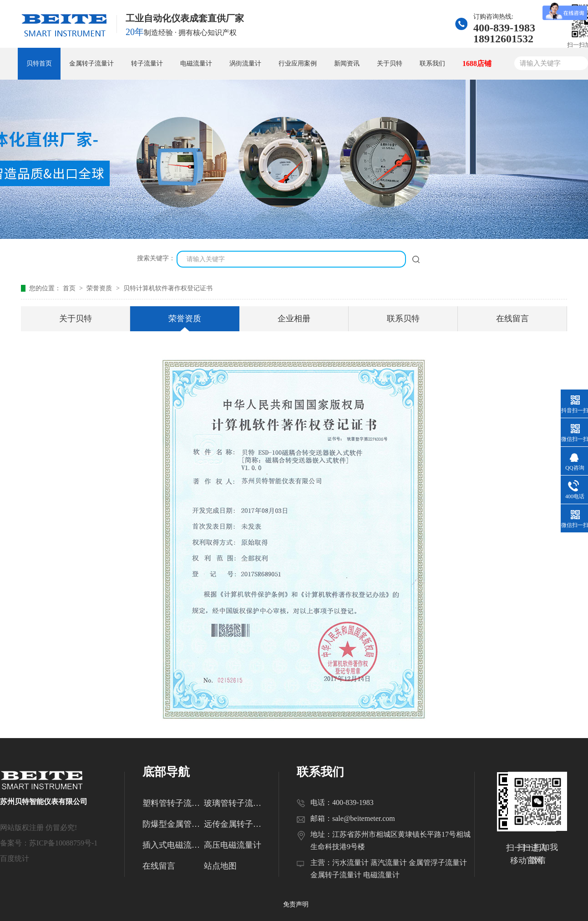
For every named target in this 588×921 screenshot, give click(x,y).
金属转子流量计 (91, 63)
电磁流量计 (196, 63)
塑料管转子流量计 (173, 803)
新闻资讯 (347, 63)
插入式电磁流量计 (173, 845)
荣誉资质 (100, 288)
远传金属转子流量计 (235, 824)
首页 (70, 288)
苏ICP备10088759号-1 (63, 843)
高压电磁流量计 (233, 845)
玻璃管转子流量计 (235, 803)
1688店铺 (477, 63)
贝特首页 (39, 63)
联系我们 (432, 63)
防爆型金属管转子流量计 (173, 824)
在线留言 (512, 319)
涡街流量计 (245, 63)
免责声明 (296, 904)
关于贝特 (390, 63)
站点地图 (220, 866)
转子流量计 (147, 63)
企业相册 (294, 319)
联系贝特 (403, 319)
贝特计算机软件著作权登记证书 (168, 288)
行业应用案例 (298, 63)
